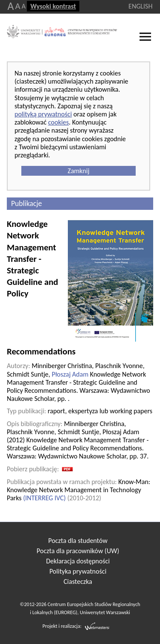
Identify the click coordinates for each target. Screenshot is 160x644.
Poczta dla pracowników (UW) (78, 551)
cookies (59, 122)
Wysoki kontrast (53, 6)
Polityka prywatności (78, 571)
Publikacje (26, 203)
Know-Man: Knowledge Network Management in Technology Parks (79, 490)
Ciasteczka (78, 582)
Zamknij (78, 171)
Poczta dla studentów (78, 541)
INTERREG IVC (44, 498)
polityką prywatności (43, 114)
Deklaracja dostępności (78, 561)
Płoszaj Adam (70, 374)
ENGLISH (140, 6)
